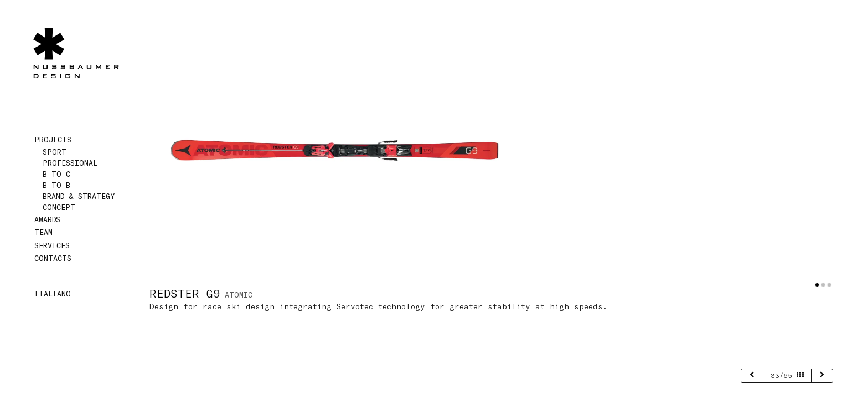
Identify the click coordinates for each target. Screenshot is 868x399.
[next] (822, 376)
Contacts (53, 258)
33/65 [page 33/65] (787, 375)
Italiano (53, 294)
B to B (56, 185)
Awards (47, 219)
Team (43, 232)
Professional (70, 163)
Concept (59, 207)
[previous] (752, 376)
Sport (55, 152)
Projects (53, 140)
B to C (56, 174)
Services (52, 245)
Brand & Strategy (79, 196)
